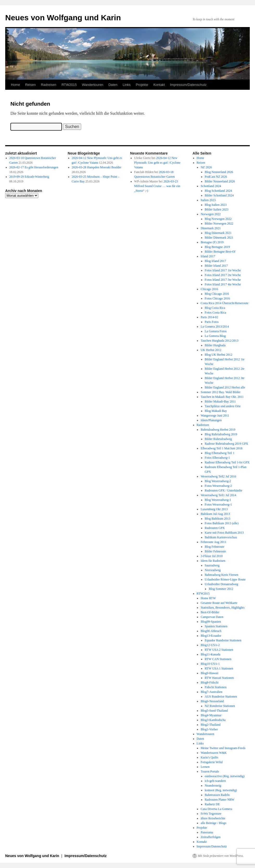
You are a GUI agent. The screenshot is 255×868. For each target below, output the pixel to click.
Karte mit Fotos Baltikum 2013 (224, 533)
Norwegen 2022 (211, 214)
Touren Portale (210, 771)
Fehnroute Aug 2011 (213, 542)
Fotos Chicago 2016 (217, 298)
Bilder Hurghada (215, 345)
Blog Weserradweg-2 (218, 481)
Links (126, 85)
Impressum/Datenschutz (188, 85)
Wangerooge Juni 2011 (215, 416)
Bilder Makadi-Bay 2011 (220, 401)
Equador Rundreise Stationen (223, 640)
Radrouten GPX (215, 528)
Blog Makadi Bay (216, 411)
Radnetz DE (212, 804)
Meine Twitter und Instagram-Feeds (223, 748)
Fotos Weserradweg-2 (218, 486)
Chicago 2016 (209, 289)
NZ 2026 (206, 167)
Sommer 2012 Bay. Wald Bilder (221, 392)
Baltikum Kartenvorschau (221, 537)
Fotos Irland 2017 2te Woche (223, 275)
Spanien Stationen (216, 626)
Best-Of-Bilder (210, 612)
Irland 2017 (208, 256)
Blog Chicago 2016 (217, 294)
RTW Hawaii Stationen (219, 678)
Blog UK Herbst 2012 (219, 355)
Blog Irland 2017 (215, 261)
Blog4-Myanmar (211, 715)
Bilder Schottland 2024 (219, 195)
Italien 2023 (208, 200)
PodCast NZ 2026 (216, 177)
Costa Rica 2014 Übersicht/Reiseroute (225, 303)
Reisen (30, 85)
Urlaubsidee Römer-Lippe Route (225, 579)
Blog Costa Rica (215, 308)
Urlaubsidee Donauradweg (221, 584)
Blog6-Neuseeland (212, 701)
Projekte (142, 85)
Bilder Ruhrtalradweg (218, 439)
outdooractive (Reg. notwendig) (225, 776)
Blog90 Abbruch (211, 631)
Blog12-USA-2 (210, 645)
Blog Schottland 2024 (218, 191)
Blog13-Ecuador (211, 636)
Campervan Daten (212, 617)
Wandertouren (93, 85)
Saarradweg (212, 565)
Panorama (207, 832)
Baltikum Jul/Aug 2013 (215, 514)
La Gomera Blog (215, 336)
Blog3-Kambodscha (213, 720)
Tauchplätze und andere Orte (223, 406)
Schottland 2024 (211, 186)
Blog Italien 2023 (216, 205)
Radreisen (49, 85)
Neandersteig (213, 786)
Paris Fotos (212, 322)
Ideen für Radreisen (213, 561)
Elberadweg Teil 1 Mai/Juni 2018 (221, 448)
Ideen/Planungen (211, 420)
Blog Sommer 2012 (221, 589)
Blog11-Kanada (211, 654)
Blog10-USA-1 (210, 664)
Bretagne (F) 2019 (212, 242)
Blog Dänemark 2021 (218, 233)
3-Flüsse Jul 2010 (212, 556)
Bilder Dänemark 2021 (219, 238)
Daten (113, 85)
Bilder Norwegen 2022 (219, 224)
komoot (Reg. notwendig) (221, 790)
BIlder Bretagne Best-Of (220, 252)
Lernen (205, 767)
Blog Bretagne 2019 (217, 247)
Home (15, 85)
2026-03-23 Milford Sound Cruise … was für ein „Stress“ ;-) (157, 186)
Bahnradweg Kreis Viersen (222, 575)
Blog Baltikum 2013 (218, 519)
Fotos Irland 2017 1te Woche (223, 270)
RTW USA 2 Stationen (219, 650)
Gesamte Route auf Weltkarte (219, 603)
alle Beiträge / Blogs (213, 823)
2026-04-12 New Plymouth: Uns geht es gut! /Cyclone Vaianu (157, 163)
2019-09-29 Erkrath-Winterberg (29, 177)
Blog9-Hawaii (209, 673)
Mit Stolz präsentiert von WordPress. (221, 856)
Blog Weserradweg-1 (218, 500)
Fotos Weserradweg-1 (218, 505)
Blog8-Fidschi (210, 682)
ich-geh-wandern (215, 781)
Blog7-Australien (211, 692)
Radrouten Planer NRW (220, 800)
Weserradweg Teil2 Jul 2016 (218, 476)
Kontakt (159, 85)
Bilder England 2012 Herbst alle (225, 387)
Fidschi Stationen (216, 687)
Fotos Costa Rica (215, 312)
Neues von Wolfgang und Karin (63, 18)
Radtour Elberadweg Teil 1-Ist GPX (227, 462)
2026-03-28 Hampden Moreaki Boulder (97, 167)
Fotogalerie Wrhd (212, 762)
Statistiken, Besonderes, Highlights (223, 608)
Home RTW (208, 598)
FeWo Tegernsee (211, 814)
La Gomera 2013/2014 (215, 327)
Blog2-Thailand (211, 725)
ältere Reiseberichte (213, 818)
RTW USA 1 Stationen (219, 668)
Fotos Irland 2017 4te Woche (223, 284)
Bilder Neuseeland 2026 (220, 181)
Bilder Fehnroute (215, 551)
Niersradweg (213, 570)
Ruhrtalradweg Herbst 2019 (218, 430)
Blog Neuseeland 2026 (219, 172)
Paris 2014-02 (209, 317)
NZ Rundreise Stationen (220, 706)
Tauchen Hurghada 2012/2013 (219, 341)
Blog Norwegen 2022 (218, 219)
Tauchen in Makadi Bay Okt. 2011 (222, 397)
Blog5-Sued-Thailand (214, 711)
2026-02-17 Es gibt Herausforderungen (34, 167)
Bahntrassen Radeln (217, 795)
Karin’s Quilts (209, 757)
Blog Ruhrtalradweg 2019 (221, 434)
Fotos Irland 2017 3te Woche (223, 280)
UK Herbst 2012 (211, 350)
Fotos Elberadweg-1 (217, 458)
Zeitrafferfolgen (211, 837)
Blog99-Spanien (211, 622)
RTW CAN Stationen (218, 659)
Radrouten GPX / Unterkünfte (224, 490)
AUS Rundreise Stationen (221, 697)
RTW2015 (69, 85)
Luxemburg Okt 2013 (214, 509)
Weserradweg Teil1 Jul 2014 (218, 495)
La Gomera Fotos (216, 331)
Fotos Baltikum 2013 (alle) (222, 523)
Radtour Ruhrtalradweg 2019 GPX (227, 444)
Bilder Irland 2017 (216, 266)
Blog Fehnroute (215, 547)
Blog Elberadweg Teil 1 (220, 453)
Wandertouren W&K (214, 753)
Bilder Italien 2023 (217, 209)
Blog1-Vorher (209, 729)
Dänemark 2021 (211, 228)
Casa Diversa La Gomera (216, 809)
